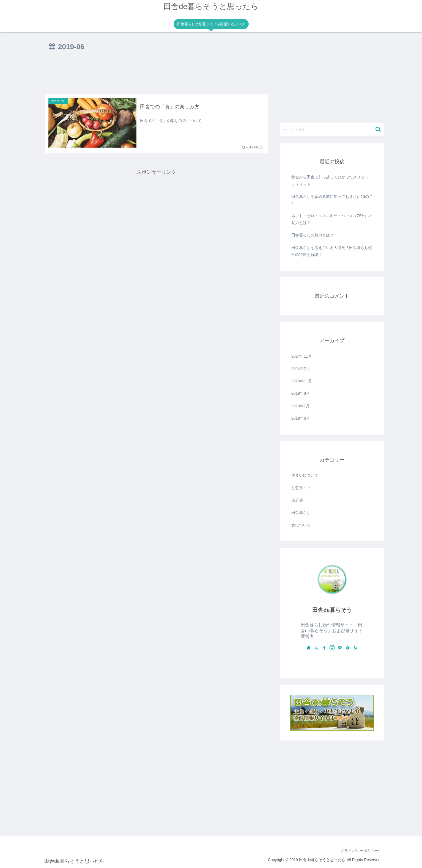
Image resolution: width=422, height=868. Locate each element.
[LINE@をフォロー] (340, 648)
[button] (378, 129)
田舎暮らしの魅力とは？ (313, 235)
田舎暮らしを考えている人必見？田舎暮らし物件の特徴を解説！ (332, 251)
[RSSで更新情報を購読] (355, 648)
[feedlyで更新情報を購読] (348, 648)
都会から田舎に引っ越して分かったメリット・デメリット (332, 180)
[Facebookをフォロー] (324, 648)
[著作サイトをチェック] (309, 648)
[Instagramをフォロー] (332, 648)
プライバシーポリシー (360, 851)
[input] (332, 129)
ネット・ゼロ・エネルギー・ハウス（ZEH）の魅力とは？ (332, 219)
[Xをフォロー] (316, 648)
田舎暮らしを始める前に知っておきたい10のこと (332, 200)
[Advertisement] (157, 75)
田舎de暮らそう (332, 610)
